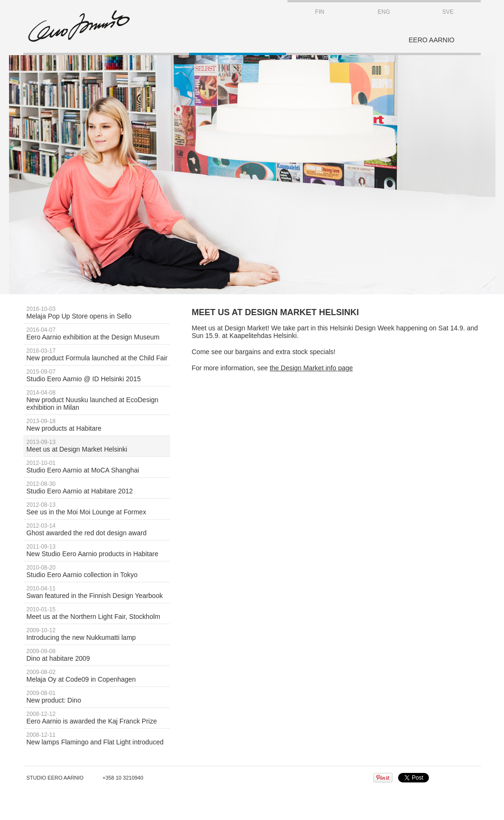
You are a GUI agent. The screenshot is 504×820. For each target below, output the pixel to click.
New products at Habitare (98, 425)
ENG (384, 12)
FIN (319, 12)
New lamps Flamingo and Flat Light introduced (98, 739)
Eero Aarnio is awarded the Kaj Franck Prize (98, 718)
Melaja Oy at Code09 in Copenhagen (98, 676)
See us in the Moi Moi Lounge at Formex (98, 509)
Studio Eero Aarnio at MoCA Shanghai (98, 467)
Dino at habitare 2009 (98, 655)
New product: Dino (98, 697)
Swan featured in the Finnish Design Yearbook (98, 592)
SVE (448, 12)
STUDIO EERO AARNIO (79, 26)
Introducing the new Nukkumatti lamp (98, 634)
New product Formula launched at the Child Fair (98, 355)
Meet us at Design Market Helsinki (98, 446)
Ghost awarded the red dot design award (98, 530)
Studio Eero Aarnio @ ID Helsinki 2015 (98, 376)
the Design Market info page (311, 368)
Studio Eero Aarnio (55, 778)
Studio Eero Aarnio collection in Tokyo (98, 571)
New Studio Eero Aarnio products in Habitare (98, 550)
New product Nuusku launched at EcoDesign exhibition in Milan (98, 400)
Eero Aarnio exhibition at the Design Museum (98, 334)
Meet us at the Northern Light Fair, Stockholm (98, 613)
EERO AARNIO (431, 40)
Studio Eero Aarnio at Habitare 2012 (98, 488)
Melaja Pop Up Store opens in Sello (98, 313)
